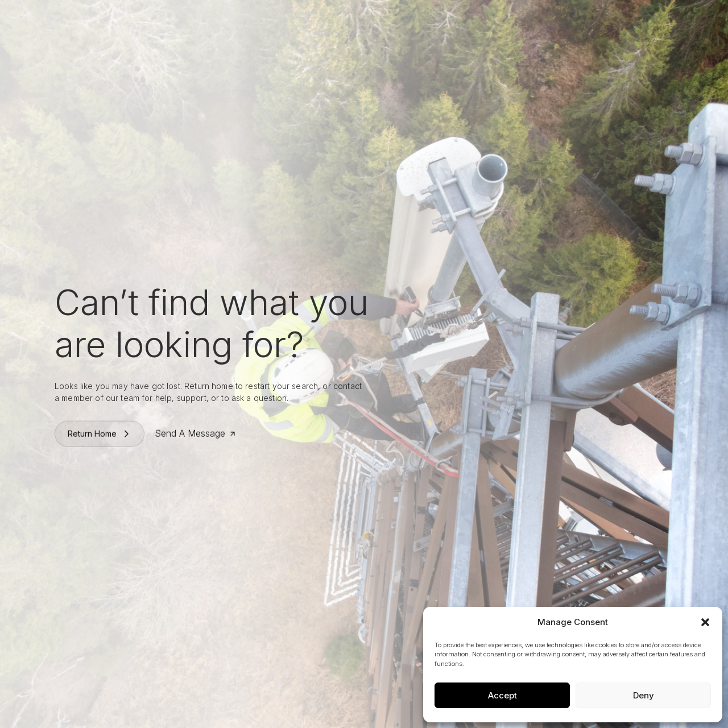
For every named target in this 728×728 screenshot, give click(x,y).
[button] (705, 622)
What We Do (330, 21)
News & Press (455, 21)
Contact (631, 21)
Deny (644, 695)
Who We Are (270, 21)
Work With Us (392, 21)
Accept (502, 695)
